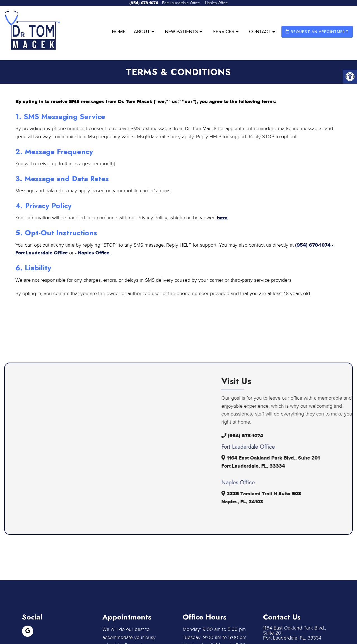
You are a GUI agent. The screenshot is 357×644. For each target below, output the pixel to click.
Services (224, 32)
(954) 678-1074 (144, 3)
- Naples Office (93, 253)
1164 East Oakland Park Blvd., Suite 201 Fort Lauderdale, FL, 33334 (295, 633)
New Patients (181, 32)
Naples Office (216, 3)
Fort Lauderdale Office (182, 3)
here (222, 218)
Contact (260, 32)
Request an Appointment (317, 32)
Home (119, 32)
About (142, 32)
